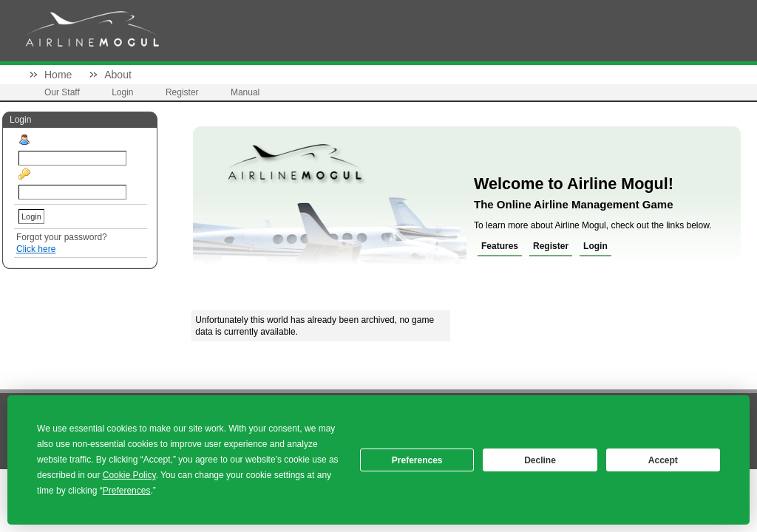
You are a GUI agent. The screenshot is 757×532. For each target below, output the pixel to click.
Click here (36, 249)
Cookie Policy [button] (129, 475)
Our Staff (62, 92)
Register (182, 92)
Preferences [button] (127, 491)
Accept (663, 460)
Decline (540, 460)
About (118, 75)
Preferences (417, 460)
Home (58, 75)
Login (122, 92)
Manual (245, 92)
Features (500, 246)
